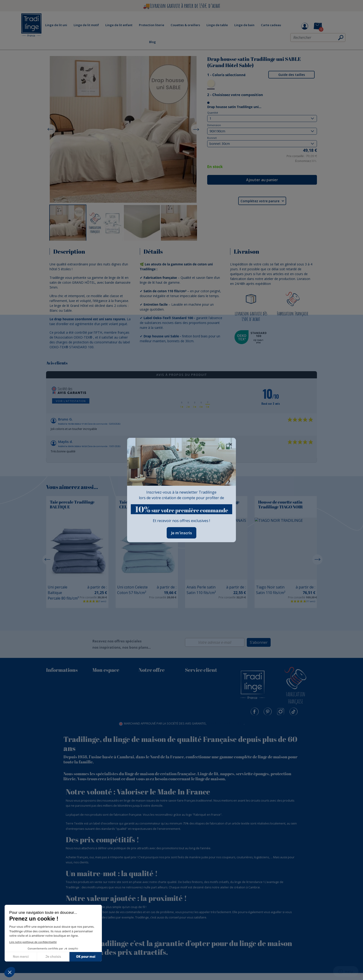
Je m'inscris (181, 533)
